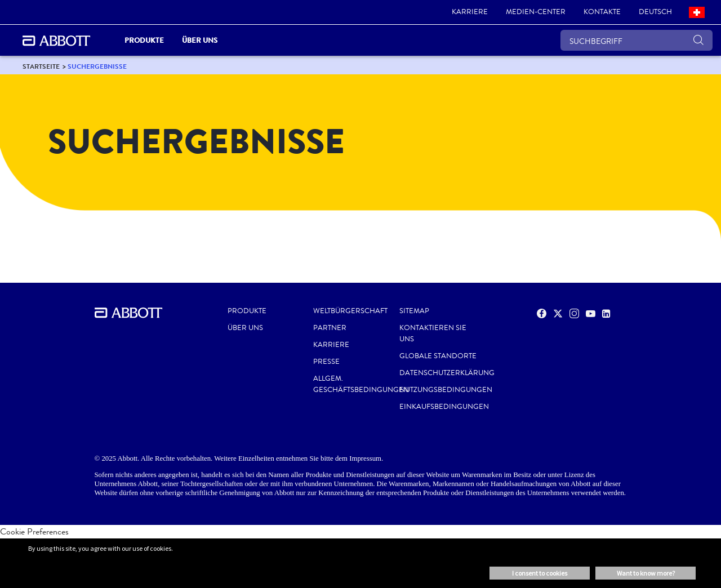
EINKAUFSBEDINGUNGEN (444, 407)
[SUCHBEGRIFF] (637, 40)
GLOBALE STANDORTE (438, 356)
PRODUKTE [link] (144, 40)
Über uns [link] (200, 40)
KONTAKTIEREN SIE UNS (433, 333)
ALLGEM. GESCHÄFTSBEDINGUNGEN (361, 384)
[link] (470, 12)
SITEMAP (414, 311)
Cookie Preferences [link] (34, 531)
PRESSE (326, 362)
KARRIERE (331, 345)
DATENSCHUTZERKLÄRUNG (447, 373)
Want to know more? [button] (646, 573)
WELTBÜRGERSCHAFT (350, 311)
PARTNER (330, 328)
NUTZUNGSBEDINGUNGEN (446, 390)
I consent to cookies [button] (540, 573)
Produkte (247, 311)
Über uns (245, 328)
